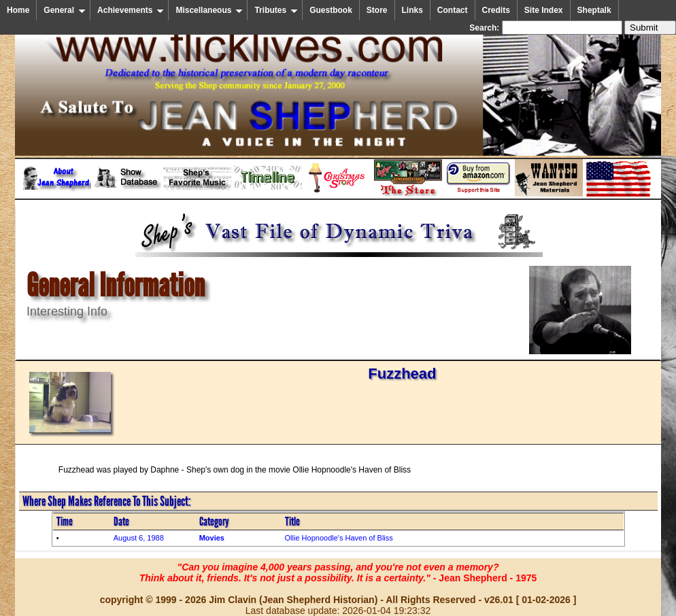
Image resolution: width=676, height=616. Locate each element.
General (65, 10)
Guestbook (331, 10)
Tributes (276, 10)
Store (377, 10)
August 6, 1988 (139, 538)
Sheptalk (594, 10)
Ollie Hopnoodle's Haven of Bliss (339, 538)
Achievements (131, 10)
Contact (453, 10)
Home (18, 10)
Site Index (544, 10)
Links (412, 10)
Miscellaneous (209, 10)
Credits (496, 10)
